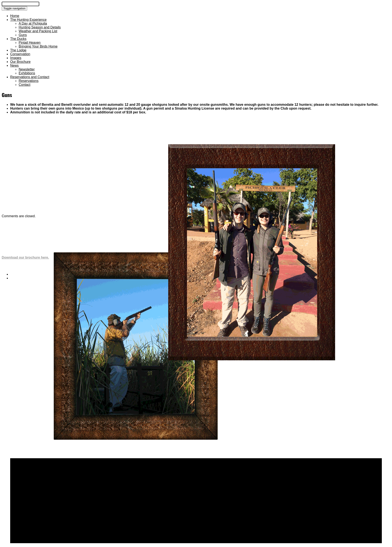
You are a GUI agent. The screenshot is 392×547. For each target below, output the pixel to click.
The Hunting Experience (28, 20)
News (14, 66)
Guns (23, 35)
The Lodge (18, 50)
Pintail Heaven (30, 43)
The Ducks (18, 39)
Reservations (29, 81)
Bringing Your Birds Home (38, 46)
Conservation (20, 54)
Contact (24, 85)
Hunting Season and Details (40, 27)
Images (16, 58)
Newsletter (27, 69)
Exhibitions (27, 73)
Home (15, 16)
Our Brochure (20, 62)
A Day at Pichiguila (33, 23)
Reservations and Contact (30, 77)
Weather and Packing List (38, 31)
